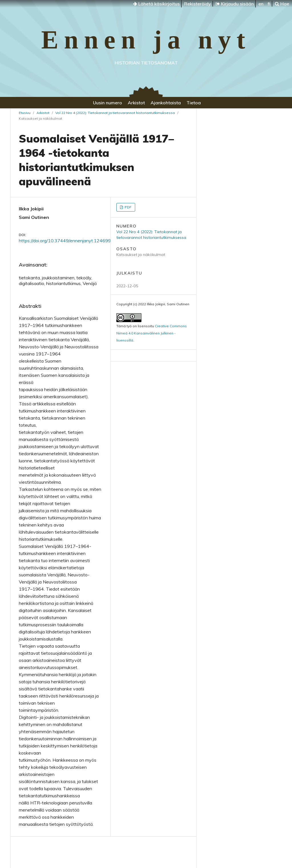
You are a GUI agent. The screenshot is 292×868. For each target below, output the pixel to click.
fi (269, 4)
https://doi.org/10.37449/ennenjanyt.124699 (65, 241)
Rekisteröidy (198, 4)
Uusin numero (108, 103)
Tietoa (194, 103)
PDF (128, 207)
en (261, 4)
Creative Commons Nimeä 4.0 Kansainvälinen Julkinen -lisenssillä (152, 333)
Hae (282, 4)
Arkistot (136, 103)
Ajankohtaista (166, 103)
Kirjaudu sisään (235, 4)
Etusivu (25, 113)
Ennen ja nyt (146, 40)
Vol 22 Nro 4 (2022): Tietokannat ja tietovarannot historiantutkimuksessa (115, 113)
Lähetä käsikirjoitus (156, 4)
